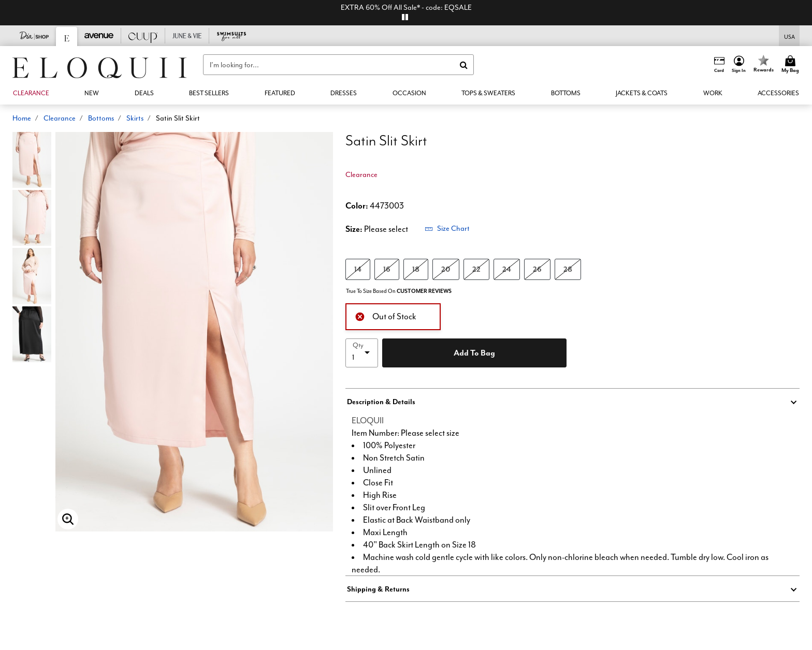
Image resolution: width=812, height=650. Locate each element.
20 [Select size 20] (446, 269)
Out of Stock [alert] (386, 315)
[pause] (405, 17)
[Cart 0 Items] (792, 65)
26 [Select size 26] (537, 269)
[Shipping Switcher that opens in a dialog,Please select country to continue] (789, 36)
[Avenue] (99, 36)
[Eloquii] (67, 36)
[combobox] (338, 65)
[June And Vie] (187, 36)
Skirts (135, 118)
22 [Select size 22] (476, 269)
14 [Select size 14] (358, 269)
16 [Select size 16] (387, 269)
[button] (739, 65)
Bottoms (101, 118)
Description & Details (381, 402)
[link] (144, 93)
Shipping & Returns (378, 589)
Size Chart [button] (447, 228)
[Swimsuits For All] (231, 36)
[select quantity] (362, 353)
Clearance (60, 118)
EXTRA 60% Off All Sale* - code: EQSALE (406, 7)
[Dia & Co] (34, 36)
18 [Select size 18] (416, 269)
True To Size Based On (399, 291)
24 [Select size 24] (507, 269)
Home (22, 118)
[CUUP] (143, 36)
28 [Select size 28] (568, 269)
